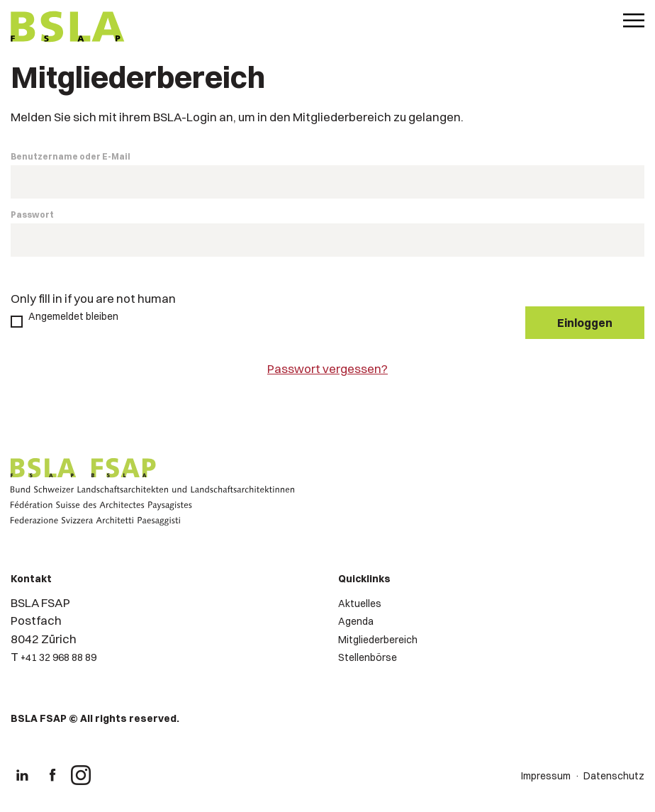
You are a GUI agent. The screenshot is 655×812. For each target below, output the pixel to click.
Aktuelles (360, 604)
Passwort (32, 215)
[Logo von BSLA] (68, 28)
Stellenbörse (368, 657)
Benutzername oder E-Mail (71, 156)
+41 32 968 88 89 (58, 657)
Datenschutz (614, 776)
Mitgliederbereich (378, 640)
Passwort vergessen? (327, 368)
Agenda (356, 621)
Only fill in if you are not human (93, 298)
